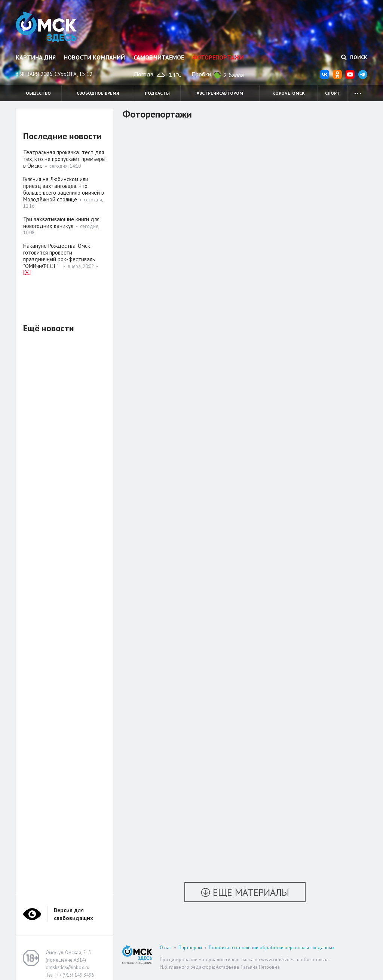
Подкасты (157, 93)
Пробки (201, 74)
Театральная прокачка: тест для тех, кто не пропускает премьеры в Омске (64, 159)
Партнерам (190, 948)
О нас (166, 948)
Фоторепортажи (218, 57)
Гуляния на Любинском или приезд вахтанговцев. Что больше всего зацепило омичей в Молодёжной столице (64, 189)
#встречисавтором (220, 93)
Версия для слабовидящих (73, 914)
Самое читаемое (159, 57)
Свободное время (98, 93)
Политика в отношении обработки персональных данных (272, 948)
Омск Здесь (47, 27)
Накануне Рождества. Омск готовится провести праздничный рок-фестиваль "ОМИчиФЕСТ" (59, 256)
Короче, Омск (289, 93)
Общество (38, 93)
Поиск (354, 57)
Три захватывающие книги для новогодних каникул (61, 223)
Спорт (333, 93)
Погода (144, 74)
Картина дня (36, 57)
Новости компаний (94, 57)
